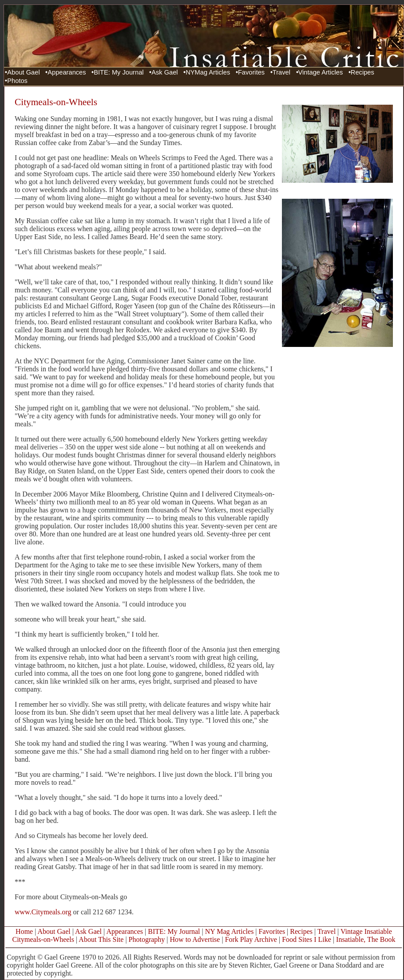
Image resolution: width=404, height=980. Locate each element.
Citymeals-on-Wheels (43, 939)
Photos (17, 81)
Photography (147, 939)
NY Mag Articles (230, 931)
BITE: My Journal (119, 72)
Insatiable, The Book (366, 939)
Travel (281, 72)
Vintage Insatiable (366, 931)
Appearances (67, 72)
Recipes (362, 72)
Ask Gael (164, 72)
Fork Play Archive (251, 939)
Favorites (251, 72)
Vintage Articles (321, 72)
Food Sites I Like (307, 939)
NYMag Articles (208, 72)
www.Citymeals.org (43, 912)
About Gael (23, 72)
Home (24, 931)
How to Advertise (195, 939)
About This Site (101, 939)
